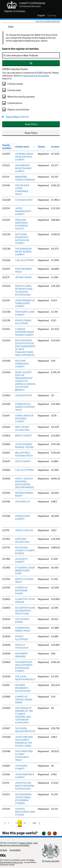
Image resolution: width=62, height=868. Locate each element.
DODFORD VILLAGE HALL (22, 540)
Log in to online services (48, 21)
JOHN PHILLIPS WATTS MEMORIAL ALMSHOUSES (25, 786)
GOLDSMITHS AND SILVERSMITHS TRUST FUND (25, 611)
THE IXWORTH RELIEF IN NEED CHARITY (23, 168)
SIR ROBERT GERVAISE (21, 655)
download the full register (36, 76)
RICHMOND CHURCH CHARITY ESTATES (25, 550)
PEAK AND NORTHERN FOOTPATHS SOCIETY (22, 224)
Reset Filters (31, 133)
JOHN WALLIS (22, 502)
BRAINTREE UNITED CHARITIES (25, 178)
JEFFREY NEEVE (23, 277)
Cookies (4, 850)
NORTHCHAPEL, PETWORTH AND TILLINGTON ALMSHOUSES (24, 290)
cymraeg (52, 15)
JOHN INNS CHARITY (21, 767)
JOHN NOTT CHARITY (21, 560)
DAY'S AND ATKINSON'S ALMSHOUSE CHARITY (22, 239)
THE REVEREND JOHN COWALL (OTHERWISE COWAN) (23, 799)
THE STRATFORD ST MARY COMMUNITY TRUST (24, 756)
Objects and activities (18, 110)
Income (55, 147)
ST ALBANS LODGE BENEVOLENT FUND (25, 571)
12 (17, 824)
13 (21, 824)
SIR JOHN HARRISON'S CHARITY (22, 364)
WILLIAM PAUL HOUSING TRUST (24, 454)
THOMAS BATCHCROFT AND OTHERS (25, 812)
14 (25, 824)
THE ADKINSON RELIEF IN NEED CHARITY (23, 252)
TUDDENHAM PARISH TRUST (23, 629)
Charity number (15, 84)
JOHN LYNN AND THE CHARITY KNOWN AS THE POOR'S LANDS (24, 741)
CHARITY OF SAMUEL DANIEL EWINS (24, 700)
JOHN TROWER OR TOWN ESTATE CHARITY (25, 303)
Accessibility (15, 850)
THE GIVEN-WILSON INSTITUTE (25, 730)
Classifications (15, 103)
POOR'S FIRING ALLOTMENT (23, 322)
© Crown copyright (51, 861)
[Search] (31, 55)
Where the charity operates (21, 97)
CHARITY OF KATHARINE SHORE (21, 591)
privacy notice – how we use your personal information (19, 844)
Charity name (14, 90)
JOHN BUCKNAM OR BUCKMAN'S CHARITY (24, 157)
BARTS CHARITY (24, 436)
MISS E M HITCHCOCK (22, 646)
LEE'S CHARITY (23, 461)
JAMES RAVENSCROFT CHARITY (23, 211)
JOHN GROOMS (24, 395)
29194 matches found (15, 69)
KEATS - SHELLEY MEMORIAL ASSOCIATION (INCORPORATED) (24, 483)
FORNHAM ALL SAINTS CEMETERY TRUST (25, 407)
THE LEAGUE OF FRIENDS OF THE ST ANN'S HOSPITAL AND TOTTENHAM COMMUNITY (24, 715)
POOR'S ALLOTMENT (22, 638)
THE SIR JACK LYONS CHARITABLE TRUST (22, 190)
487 (35, 824)
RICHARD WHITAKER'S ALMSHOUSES (23, 688)
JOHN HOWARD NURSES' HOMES (24, 446)
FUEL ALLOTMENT (25, 260)
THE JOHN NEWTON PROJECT (25, 678)
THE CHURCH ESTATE (22, 621)
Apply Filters (31, 124)
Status (41, 147)
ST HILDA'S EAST (24, 200)
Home (11, 26)
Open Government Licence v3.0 (17, 861)
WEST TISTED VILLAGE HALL (22, 428)
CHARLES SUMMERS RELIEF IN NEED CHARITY (25, 332)
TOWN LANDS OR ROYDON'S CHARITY (24, 419)
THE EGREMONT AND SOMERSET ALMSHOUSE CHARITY (24, 667)
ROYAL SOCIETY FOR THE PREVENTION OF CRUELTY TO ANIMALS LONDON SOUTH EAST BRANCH (25, 381)
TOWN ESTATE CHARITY (22, 517)
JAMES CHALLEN (24, 530)
